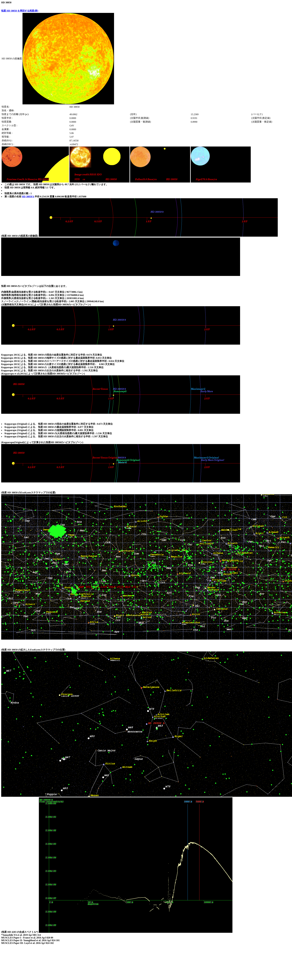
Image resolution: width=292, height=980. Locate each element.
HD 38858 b (28, 197)
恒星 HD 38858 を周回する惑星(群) (20, 11)
